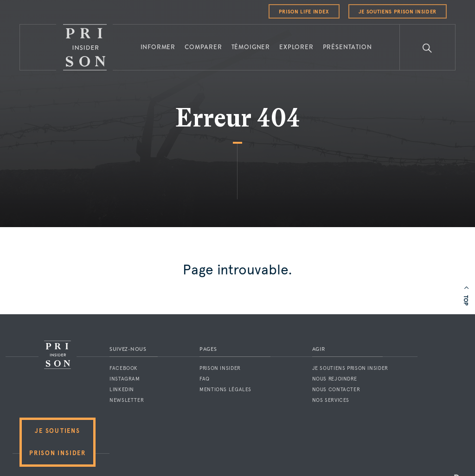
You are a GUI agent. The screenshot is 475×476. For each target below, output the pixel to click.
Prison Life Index (304, 12)
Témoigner (251, 47)
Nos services (331, 400)
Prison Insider (220, 368)
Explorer (296, 47)
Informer (158, 47)
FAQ (205, 379)
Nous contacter (336, 390)
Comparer (203, 47)
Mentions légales (225, 390)
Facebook (124, 368)
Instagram (125, 379)
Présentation (347, 47)
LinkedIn (122, 390)
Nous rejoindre (335, 379)
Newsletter (127, 400)
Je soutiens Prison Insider (398, 12)
